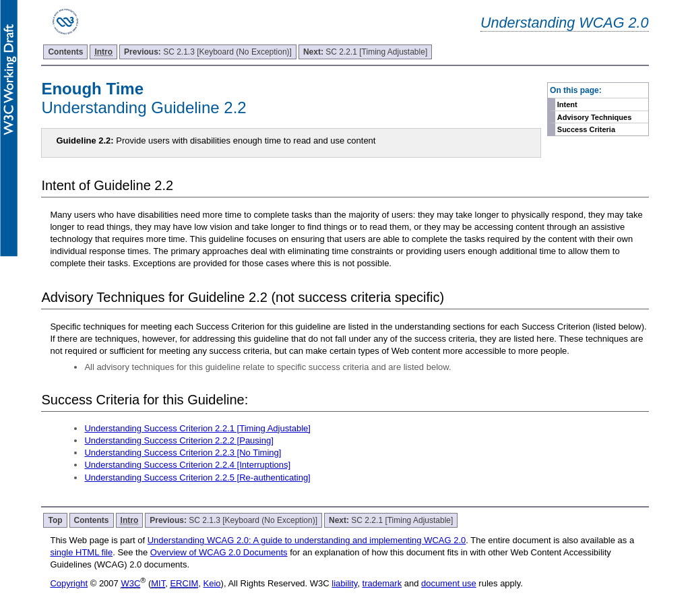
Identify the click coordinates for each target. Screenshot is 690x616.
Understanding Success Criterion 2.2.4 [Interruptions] (187, 465)
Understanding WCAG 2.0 (565, 23)
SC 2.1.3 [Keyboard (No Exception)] (208, 52)
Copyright (69, 583)
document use (449, 583)
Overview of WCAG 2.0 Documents (219, 552)
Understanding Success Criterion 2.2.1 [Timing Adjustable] (197, 428)
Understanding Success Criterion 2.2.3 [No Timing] (183, 453)
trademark (382, 583)
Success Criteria (586, 129)
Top (55, 520)
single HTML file (81, 552)
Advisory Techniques (594, 117)
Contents (65, 52)
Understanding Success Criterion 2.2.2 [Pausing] (179, 440)
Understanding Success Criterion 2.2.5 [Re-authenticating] (197, 478)
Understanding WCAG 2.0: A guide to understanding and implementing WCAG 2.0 (307, 540)
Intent (567, 104)
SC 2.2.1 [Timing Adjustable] (365, 52)
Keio (212, 583)
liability (344, 583)
